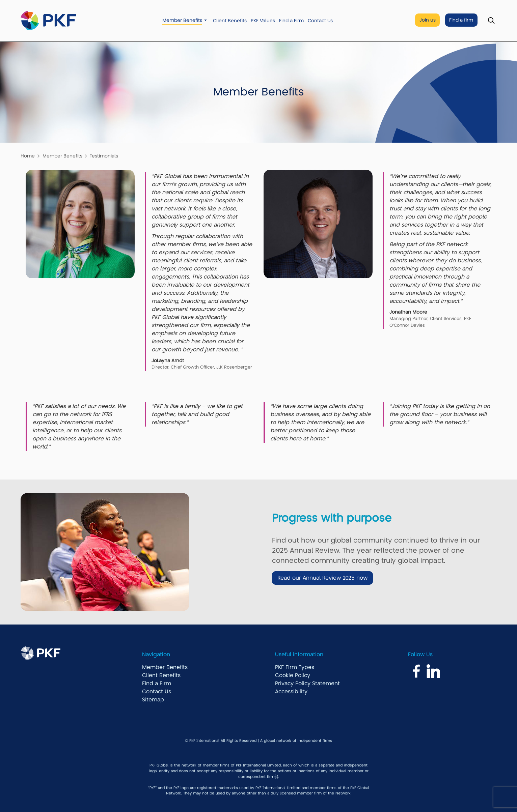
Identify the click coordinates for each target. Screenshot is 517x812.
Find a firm (461, 20)
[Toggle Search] (491, 21)
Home (28, 156)
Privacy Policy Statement (307, 684)
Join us (428, 20)
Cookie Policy (293, 675)
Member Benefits (182, 20)
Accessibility (291, 692)
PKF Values (263, 21)
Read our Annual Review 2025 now (322, 578)
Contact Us (320, 21)
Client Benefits (230, 21)
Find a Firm (291, 21)
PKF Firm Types (295, 667)
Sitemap (153, 700)
